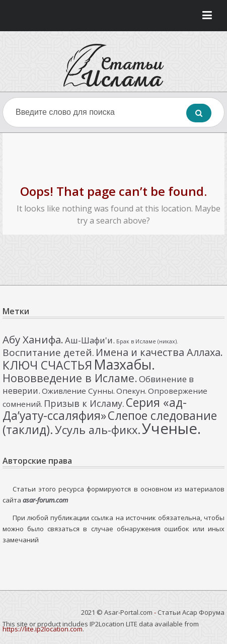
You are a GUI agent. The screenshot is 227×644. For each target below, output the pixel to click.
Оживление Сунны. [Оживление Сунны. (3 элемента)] (78, 391)
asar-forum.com (45, 500)
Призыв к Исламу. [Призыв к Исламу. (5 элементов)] (84, 403)
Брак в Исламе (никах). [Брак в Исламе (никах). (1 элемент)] (147, 341)
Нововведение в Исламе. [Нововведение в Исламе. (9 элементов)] (70, 378)
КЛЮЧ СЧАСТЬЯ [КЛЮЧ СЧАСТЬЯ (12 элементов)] (47, 365)
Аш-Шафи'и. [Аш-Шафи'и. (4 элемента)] (90, 340)
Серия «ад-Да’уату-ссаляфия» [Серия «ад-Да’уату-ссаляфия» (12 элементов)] (95, 409)
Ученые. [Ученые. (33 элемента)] (171, 428)
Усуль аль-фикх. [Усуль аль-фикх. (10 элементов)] (98, 430)
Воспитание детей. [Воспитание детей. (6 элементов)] (48, 352)
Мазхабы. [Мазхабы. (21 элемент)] (124, 365)
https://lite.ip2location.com (43, 629)
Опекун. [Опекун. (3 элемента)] (131, 391)
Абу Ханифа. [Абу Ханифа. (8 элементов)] (33, 339)
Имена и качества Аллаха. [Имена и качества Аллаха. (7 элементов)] (159, 352)
